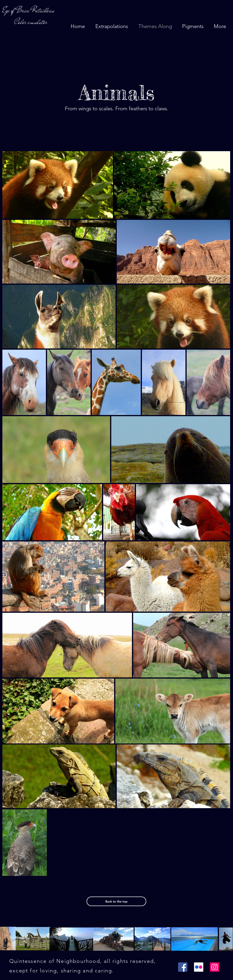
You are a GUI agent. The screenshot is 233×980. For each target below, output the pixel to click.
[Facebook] (183, 967)
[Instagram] (215, 967)
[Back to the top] (116, 901)
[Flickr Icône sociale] (199, 967)
